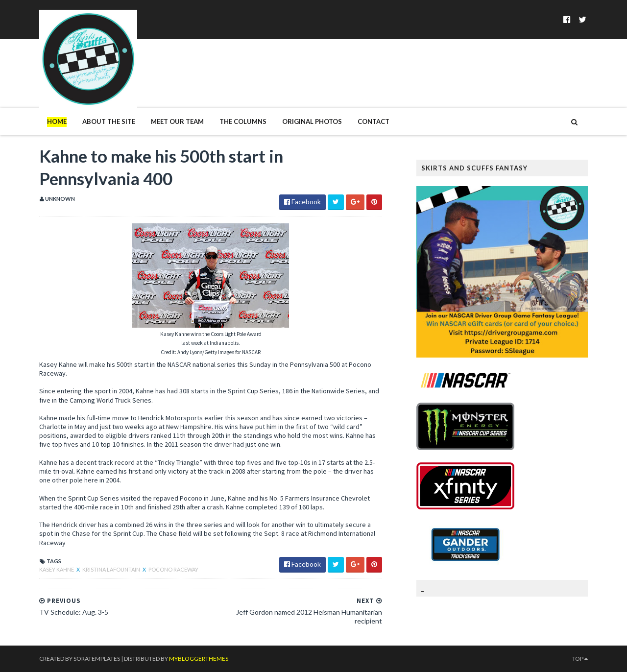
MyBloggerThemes (199, 659)
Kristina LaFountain (112, 569)
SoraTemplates (97, 659)
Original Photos (312, 121)
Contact (374, 121)
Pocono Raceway (173, 569)
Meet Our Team (177, 121)
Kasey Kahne (57, 569)
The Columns (243, 121)
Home (57, 121)
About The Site (109, 121)
